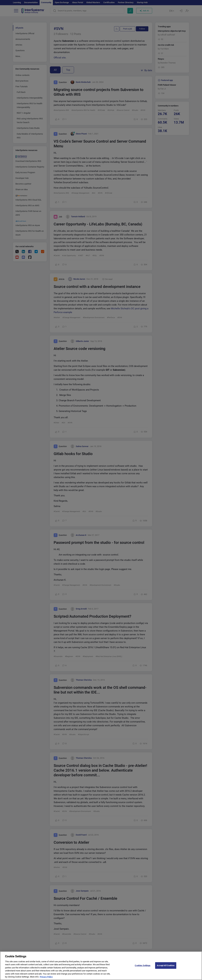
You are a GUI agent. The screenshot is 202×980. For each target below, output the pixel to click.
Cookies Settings (143, 968)
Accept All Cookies (166, 968)
